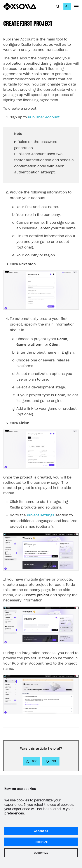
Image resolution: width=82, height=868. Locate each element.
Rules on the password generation (36, 145)
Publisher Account (44, 117)
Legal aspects (15, 813)
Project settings (41, 515)
